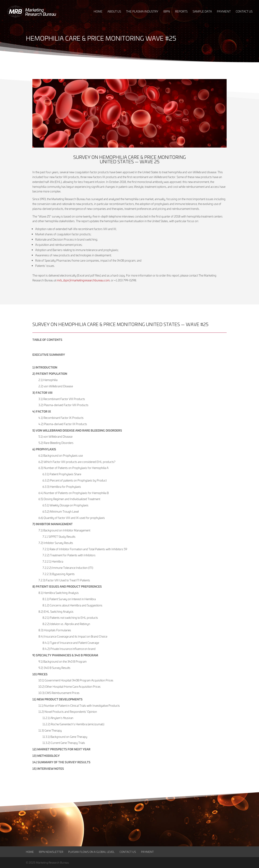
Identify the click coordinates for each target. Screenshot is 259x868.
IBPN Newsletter (51, 852)
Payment (147, 852)
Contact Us (128, 852)
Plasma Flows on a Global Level (91, 852)
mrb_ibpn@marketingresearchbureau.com (83, 280)
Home (30, 852)
